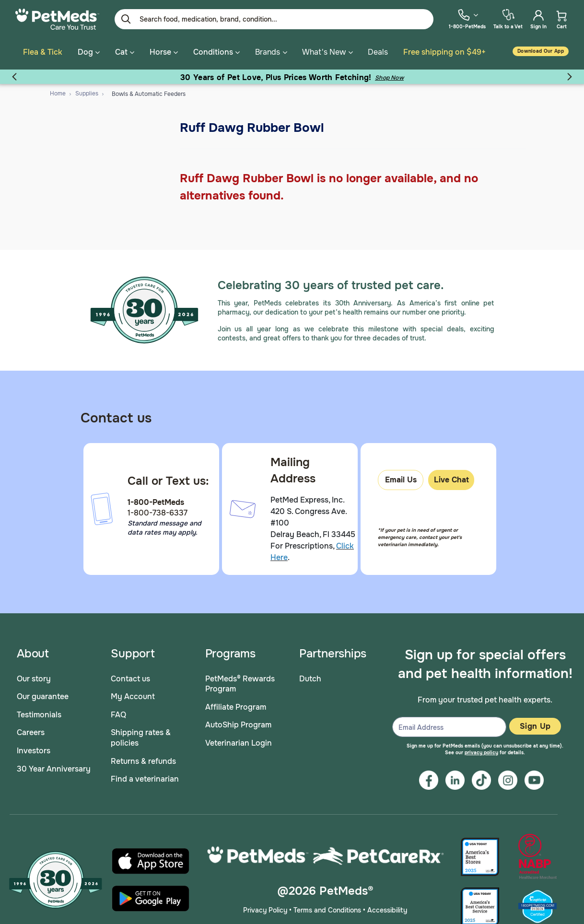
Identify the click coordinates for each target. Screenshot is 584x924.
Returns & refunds (143, 759)
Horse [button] (164, 52)
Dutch (310, 677)
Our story (34, 677)
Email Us (401, 478)
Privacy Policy (265, 909)
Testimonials (39, 713)
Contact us (130, 677)
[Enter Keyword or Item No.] (274, 19)
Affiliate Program (236, 705)
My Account (133, 695)
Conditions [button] (216, 52)
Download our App (541, 51)
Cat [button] (125, 52)
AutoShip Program (238, 723)
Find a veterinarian (145, 778)
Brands (268, 52)
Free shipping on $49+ (444, 52)
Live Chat (451, 478)
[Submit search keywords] (126, 19)
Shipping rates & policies (141, 736)
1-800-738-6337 (158, 511)
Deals (378, 52)
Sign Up (535, 725)
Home (58, 92)
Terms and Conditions (327, 909)
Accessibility (387, 909)
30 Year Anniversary (54, 767)
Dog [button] (89, 52)
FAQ (118, 713)
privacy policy (481, 751)
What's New (324, 52)
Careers (31, 731)
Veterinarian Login (239, 742)
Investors (34, 749)
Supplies (87, 92)
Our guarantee (43, 695)
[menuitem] (467, 19)
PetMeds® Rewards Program (240, 682)
